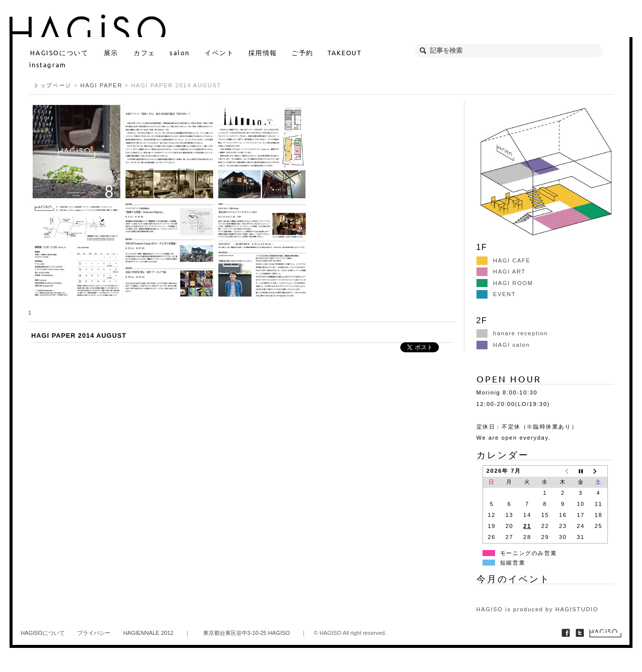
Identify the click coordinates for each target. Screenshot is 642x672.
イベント (219, 52)
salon (180, 52)
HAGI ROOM (505, 283)
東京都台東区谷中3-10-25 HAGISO (247, 633)
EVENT (496, 294)
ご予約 (302, 52)
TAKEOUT (344, 52)
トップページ (53, 85)
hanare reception (512, 333)
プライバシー (94, 633)
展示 (111, 52)
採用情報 (263, 52)
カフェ (144, 52)
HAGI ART (501, 272)
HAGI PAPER (101, 85)
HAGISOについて (59, 52)
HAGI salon (503, 345)
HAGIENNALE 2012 (148, 633)
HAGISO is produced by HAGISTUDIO (537, 609)
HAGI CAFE (504, 260)
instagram (47, 64)
